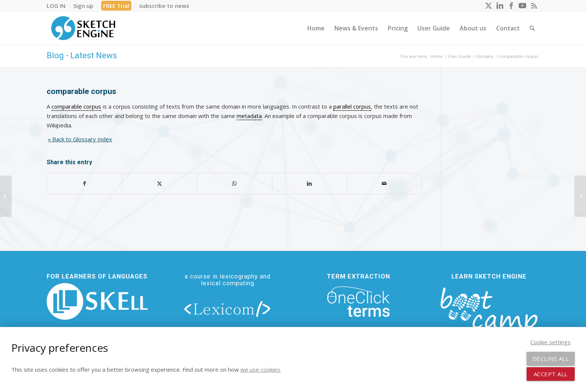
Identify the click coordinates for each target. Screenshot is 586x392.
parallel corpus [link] (352, 106)
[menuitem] (58, 6)
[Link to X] (488, 6)
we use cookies (260, 369)
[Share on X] (159, 184)
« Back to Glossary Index (80, 139)
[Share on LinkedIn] (310, 184)
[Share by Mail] (384, 184)
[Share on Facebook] (84, 184)
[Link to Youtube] (522, 6)
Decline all (551, 359)
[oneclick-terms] (358, 302)
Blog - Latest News (82, 55)
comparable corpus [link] (76, 106)
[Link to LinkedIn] (500, 6)
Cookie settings (550, 342)
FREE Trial (116, 6)
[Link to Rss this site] (534, 6)
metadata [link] (249, 116)
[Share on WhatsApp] (234, 184)
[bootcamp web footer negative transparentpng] (489, 314)
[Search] (532, 28)
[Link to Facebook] (511, 6)
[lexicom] (228, 309)
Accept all (551, 374)
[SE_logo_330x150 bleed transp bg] (83, 28)
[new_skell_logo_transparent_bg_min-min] (97, 301)
